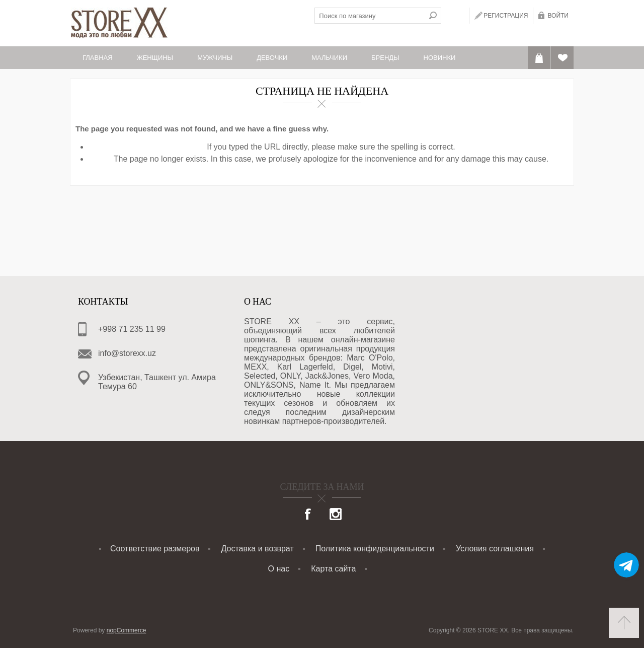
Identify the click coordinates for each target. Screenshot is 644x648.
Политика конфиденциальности (375, 549)
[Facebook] (308, 515)
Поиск (433, 16)
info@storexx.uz (127, 353)
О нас (279, 569)
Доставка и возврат (258, 549)
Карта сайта (333, 569)
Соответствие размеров (155, 549)
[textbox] (370, 16)
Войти (558, 16)
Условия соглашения (495, 549)
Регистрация (506, 16)
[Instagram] (336, 515)
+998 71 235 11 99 (132, 329)
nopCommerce (127, 630)
